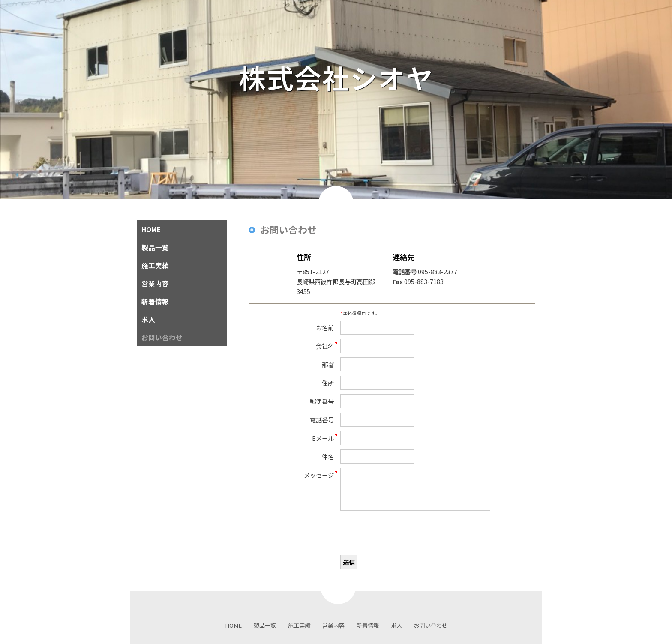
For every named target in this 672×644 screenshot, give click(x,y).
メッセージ (319, 475)
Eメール (323, 438)
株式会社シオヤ (350, 77)
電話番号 (322, 420)
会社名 (325, 346)
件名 (328, 457)
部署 (328, 364)
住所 (328, 383)
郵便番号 (322, 401)
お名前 (325, 328)
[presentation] (405, 534)
